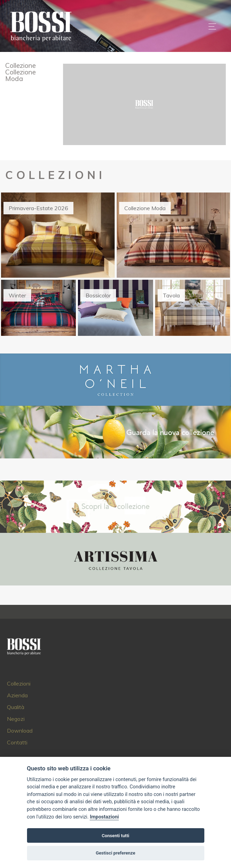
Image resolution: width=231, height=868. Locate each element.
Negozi (16, 719)
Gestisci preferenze (116, 853)
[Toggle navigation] (212, 26)
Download (20, 731)
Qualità (16, 707)
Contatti (17, 742)
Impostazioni (104, 817)
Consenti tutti (115, 836)
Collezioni (19, 683)
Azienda (17, 695)
